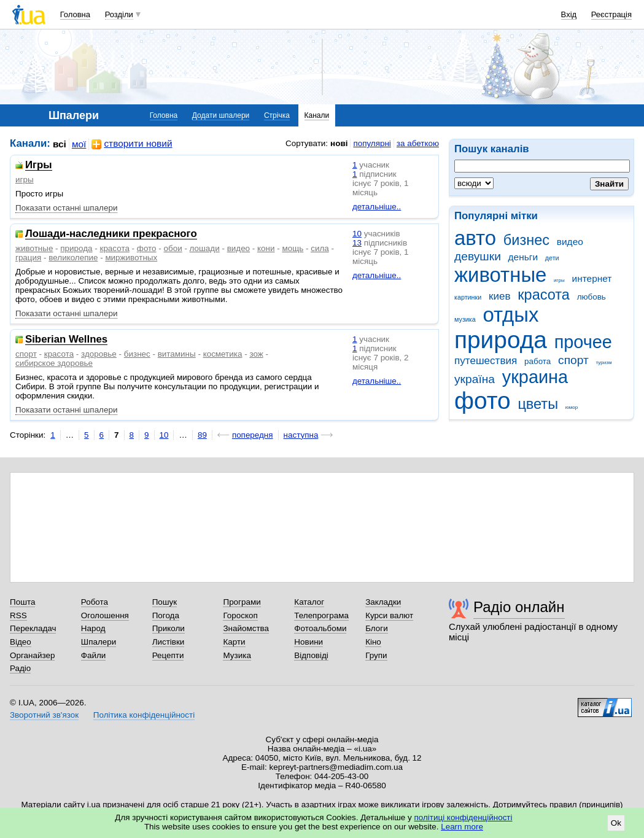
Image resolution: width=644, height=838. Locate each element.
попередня (253, 435)
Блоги (377, 628)
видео (570, 242)
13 (357, 243)
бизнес (526, 240)
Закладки (383, 602)
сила (320, 248)
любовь (592, 297)
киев (500, 296)
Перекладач (33, 628)
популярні (372, 143)
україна (475, 379)
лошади (205, 248)
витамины (177, 354)
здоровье (99, 354)
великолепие (73, 258)
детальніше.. (377, 207)
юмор (572, 407)
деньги (523, 257)
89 (202, 435)
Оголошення (105, 615)
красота (544, 295)
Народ (93, 628)
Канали (317, 115)
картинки (468, 297)
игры (559, 280)
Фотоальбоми (320, 628)
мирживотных (131, 258)
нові (339, 143)
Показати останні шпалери (66, 208)
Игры (39, 165)
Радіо (20, 668)
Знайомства (246, 628)
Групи (376, 655)
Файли (94, 655)
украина (535, 377)
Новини (308, 642)
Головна (75, 14)
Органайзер (32, 655)
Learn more (462, 827)
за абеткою (418, 143)
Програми (242, 602)
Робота (95, 602)
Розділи (119, 14)
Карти (234, 642)
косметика (223, 354)
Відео (21, 642)
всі (60, 144)
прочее (583, 342)
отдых (510, 315)
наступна (301, 435)
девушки (478, 256)
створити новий (132, 144)
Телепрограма (321, 615)
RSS (18, 615)
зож (256, 354)
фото (483, 401)
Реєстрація (611, 14)
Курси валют (389, 615)
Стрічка (277, 115)
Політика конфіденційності (144, 715)
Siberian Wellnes (66, 340)
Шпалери (99, 642)
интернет (592, 278)
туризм (604, 363)
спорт (573, 360)
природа (501, 340)
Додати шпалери (221, 115)
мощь (293, 248)
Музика (237, 655)
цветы (538, 404)
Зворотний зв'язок (44, 715)
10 (357, 234)
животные (500, 275)
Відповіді (311, 655)
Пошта (22, 602)
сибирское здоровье (54, 363)
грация (28, 258)
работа (537, 361)
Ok (616, 823)
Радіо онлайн (519, 607)
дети (552, 258)
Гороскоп (240, 615)
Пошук (165, 602)
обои (173, 248)
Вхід (569, 14)
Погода (166, 615)
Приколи (169, 628)
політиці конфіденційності (464, 817)
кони (266, 248)
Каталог (309, 602)
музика (465, 319)
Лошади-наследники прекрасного (111, 234)
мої (79, 144)
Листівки (169, 642)
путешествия (486, 361)
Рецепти (168, 655)
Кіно (373, 642)
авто (475, 238)
